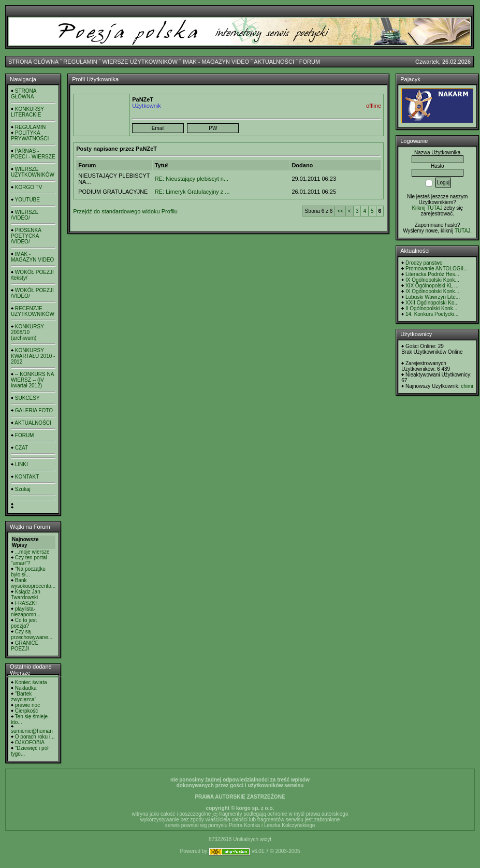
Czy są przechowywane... (32, 634)
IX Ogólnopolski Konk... (432, 280)
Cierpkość (26, 711)
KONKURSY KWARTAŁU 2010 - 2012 (33, 356)
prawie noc (27, 705)
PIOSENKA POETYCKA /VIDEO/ (26, 236)
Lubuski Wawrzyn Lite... (433, 297)
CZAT (21, 448)
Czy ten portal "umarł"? (29, 560)
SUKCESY (27, 398)
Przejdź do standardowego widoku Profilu (125, 211)
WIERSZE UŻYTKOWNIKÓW (140, 62)
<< (340, 211)
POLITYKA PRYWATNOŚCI (30, 136)
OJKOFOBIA (30, 742)
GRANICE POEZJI (25, 646)
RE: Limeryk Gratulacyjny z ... (192, 192)
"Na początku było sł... (28, 572)
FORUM (310, 62)
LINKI (21, 464)
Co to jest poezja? (24, 623)
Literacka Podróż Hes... (432, 274)
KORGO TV (29, 187)
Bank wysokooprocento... (33, 583)
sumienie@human (32, 731)
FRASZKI (26, 603)
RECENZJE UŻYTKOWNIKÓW (33, 311)
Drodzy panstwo (424, 263)
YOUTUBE (27, 200)
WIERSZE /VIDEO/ (25, 215)
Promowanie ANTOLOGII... (437, 269)
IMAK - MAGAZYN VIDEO (216, 62)
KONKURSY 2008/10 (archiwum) (27, 332)
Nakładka (26, 688)
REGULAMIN (80, 62)
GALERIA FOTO (34, 410)
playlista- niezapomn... (26, 612)
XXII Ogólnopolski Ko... (432, 303)
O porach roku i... (35, 737)
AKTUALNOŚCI (274, 62)
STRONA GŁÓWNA (33, 62)
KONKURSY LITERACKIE (27, 112)
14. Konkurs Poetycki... (432, 314)
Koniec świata (31, 682)
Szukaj (23, 489)
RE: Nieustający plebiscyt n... (192, 179)
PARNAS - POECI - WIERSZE (33, 154)
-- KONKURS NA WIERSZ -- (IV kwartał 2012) (32, 380)
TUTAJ (462, 231)
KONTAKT (27, 477)
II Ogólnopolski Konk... (431, 308)
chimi (467, 386)
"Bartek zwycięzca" (24, 697)
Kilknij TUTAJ (427, 208)
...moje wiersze (32, 552)
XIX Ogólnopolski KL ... (432, 286)
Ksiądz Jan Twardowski (26, 595)
